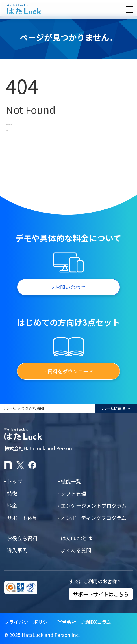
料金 (12, 505)
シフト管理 (73, 493)
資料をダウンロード (70, 371)
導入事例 (17, 550)
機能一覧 (71, 481)
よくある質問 (76, 550)
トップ (15, 481)
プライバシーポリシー (28, 622)
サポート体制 (22, 518)
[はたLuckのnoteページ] (8, 465)
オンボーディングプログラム (93, 518)
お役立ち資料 (32, 408)
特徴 (12, 493)
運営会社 (67, 622)
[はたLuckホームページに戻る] (68, 9)
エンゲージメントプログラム (94, 505)
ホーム (10, 408)
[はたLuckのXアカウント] (20, 465)
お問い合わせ (70, 287)
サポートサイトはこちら (101, 594)
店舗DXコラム (96, 622)
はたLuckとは (76, 538)
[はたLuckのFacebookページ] (32, 465)
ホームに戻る (114, 408)
